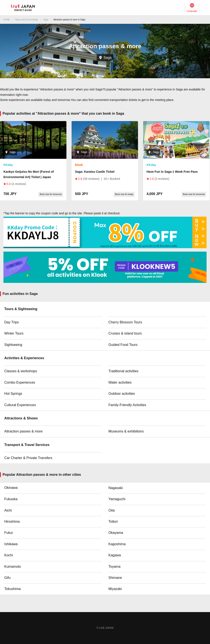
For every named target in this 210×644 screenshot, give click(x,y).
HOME (7, 20)
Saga (46, 20)
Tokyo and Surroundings (27, 20)
